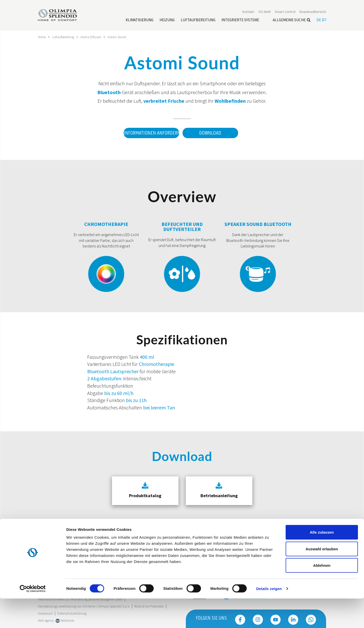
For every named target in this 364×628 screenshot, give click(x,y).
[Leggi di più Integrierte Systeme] (240, 20)
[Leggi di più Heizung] (167, 20)
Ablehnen (322, 595)
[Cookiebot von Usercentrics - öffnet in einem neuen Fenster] (33, 618)
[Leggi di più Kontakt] (248, 12)
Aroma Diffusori (94, 37)
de (321, 20)
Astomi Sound (121, 37)
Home (42, 37)
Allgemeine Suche (292, 20)
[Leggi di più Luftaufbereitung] (198, 20)
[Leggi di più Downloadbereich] (313, 12)
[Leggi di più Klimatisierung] (140, 20)
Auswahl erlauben (322, 578)
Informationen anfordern (150, 133)
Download (210, 133)
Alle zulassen (322, 562)
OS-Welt (265, 12)
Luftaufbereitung (65, 37)
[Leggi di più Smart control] (285, 12)
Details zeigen (269, 618)
